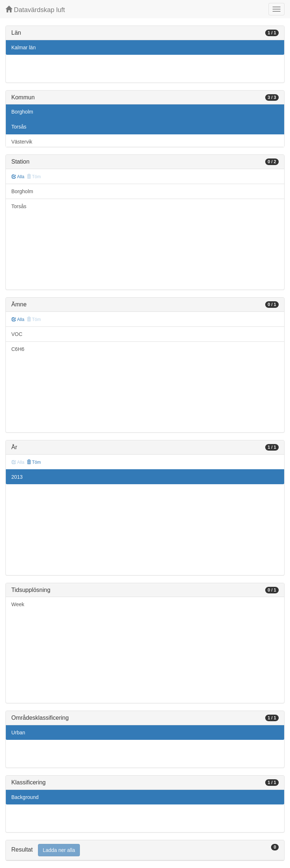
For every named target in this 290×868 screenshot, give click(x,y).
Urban (18, 733)
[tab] (145, 850)
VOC (17, 334)
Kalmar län (24, 47)
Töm (34, 462)
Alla (18, 177)
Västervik (22, 142)
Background (25, 797)
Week (18, 604)
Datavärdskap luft (35, 10)
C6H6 (18, 349)
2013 (17, 477)
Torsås (19, 127)
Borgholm (22, 112)
